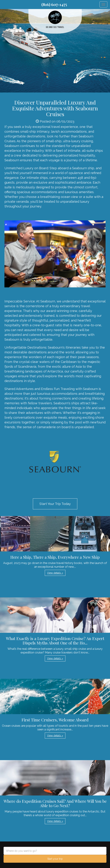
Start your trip (55, 859)
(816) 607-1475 (54, 4)
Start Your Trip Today (55, 504)
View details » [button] (55, 573)
